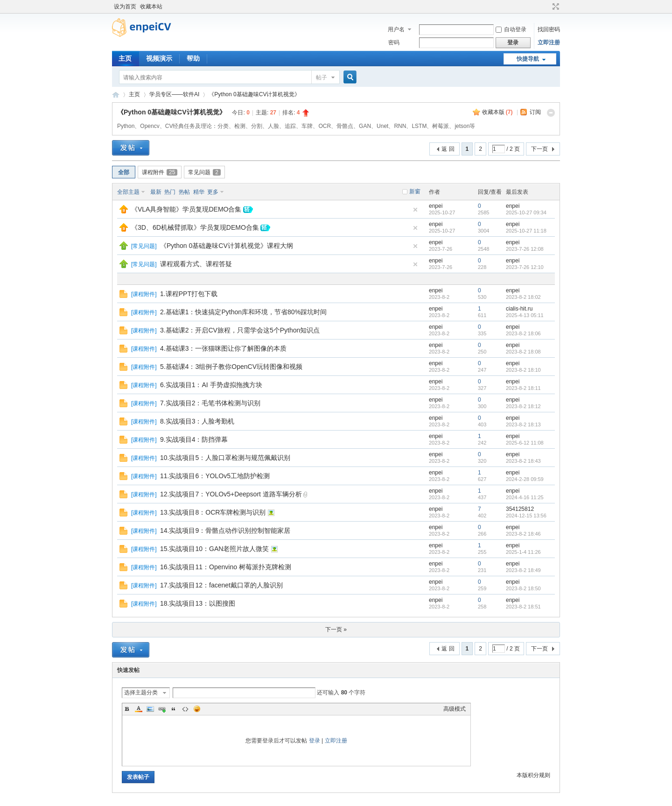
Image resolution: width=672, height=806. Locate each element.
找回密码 (549, 29)
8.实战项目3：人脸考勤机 (197, 421)
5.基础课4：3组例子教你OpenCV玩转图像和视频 (231, 367)
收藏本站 (151, 7)
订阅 (535, 112)
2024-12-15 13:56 (526, 516)
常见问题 (204, 172)
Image (150, 709)
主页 (125, 58)
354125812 (520, 509)
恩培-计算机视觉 (116, 95)
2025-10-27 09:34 (526, 212)
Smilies (197, 709)
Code (185, 709)
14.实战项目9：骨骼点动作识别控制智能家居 (225, 530)
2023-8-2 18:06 (523, 333)
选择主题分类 (141, 693)
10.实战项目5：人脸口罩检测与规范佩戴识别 (225, 458)
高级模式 (455, 709)
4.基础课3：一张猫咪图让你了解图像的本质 (223, 348)
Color (139, 709)
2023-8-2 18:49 (523, 570)
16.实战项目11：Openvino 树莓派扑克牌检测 (226, 567)
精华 (199, 192)
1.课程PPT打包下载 (189, 294)
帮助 (193, 58)
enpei (436, 206)
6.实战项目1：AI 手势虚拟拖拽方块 (211, 385)
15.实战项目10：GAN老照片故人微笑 (214, 549)
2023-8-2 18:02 (523, 297)
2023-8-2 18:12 (523, 406)
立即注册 (549, 42)
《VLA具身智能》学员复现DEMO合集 (186, 209)
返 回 (448, 149)
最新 (156, 192)
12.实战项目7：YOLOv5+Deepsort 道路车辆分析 (231, 494)
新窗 (415, 191)
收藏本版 (497, 112)
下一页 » (336, 629)
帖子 (322, 78)
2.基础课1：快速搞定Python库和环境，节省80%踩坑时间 (243, 312)
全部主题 (128, 192)
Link (162, 709)
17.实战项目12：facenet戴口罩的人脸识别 (221, 585)
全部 (124, 172)
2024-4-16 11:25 (525, 497)
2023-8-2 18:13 (523, 424)
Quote (174, 709)
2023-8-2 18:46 (523, 534)
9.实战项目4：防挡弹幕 (194, 439)
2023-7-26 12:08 (525, 249)
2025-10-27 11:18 (526, 231)
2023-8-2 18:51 (523, 607)
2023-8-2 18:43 (523, 461)
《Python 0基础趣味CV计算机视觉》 (254, 94)
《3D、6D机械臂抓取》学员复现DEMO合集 (195, 227)
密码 (394, 42)
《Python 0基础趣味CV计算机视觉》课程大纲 (227, 246)
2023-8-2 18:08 (523, 352)
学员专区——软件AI (174, 94)
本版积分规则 (533, 775)
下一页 (539, 149)
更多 (213, 192)
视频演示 (159, 58)
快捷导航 (528, 59)
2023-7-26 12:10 (525, 267)
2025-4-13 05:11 (525, 315)
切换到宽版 (555, 7)
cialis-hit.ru (519, 309)
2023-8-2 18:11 (523, 388)
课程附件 (160, 172)
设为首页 (125, 7)
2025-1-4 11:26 (523, 552)
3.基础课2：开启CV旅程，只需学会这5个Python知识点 (240, 330)
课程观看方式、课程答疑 (196, 264)
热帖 (184, 192)
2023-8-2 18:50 (523, 588)
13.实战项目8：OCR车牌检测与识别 (213, 512)
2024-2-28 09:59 (525, 479)
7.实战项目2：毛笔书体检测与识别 (210, 403)
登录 (315, 741)
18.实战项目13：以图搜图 (198, 603)
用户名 (396, 29)
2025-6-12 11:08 (525, 443)
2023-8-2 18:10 (523, 370)
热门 (170, 192)
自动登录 (511, 29)
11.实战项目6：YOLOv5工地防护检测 (215, 476)
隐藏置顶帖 (415, 210)
